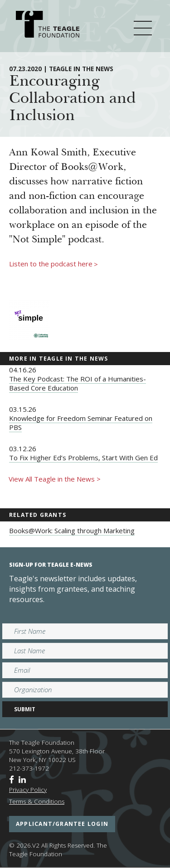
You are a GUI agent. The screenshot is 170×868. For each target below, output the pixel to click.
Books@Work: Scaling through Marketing (72, 530)
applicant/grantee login (62, 824)
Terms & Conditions (37, 801)
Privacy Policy (28, 790)
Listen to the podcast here (53, 264)
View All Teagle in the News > (55, 479)
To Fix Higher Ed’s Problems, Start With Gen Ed (83, 458)
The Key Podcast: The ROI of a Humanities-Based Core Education (78, 383)
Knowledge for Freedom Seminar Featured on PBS (81, 423)
